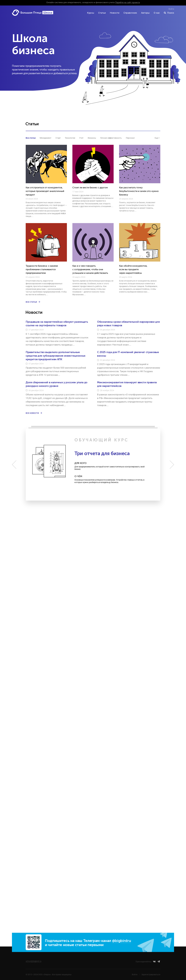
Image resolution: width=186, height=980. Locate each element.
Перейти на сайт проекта (127, 3)
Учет (81, 138)
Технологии (70, 138)
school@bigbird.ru (34, 961)
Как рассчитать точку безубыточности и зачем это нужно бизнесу (139, 191)
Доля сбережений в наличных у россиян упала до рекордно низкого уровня (57, 384)
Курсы (91, 13)
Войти (171, 9)
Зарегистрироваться (151, 975)
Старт (58, 138)
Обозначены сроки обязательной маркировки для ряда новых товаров (128, 324)
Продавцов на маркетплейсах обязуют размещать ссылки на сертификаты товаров (57, 324)
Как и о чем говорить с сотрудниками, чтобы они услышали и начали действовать (90, 270)
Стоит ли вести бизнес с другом (90, 188)
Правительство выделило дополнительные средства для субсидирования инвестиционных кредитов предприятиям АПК (56, 356)
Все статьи (31, 138)
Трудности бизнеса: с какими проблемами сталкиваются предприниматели (42, 270)
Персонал (130, 138)
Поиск (171, 13)
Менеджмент (46, 138)
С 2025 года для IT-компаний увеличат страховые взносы (128, 354)
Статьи (102, 13)
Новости (115, 13)
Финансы (92, 138)
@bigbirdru (122, 941)
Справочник (130, 13)
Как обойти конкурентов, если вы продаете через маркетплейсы (133, 270)
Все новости (34, 413)
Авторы (145, 13)
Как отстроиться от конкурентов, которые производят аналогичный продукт (45, 191)
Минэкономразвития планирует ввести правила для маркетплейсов (127, 384)
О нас (157, 13)
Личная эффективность (111, 138)
